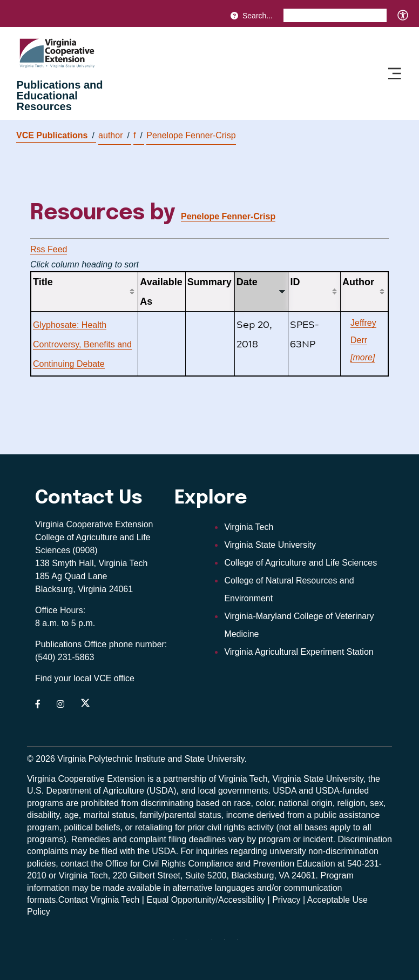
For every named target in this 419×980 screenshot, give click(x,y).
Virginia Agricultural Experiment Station (299, 652)
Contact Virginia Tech (99, 900)
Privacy (286, 900)
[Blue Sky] (177, 944)
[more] (363, 357)
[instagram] (216, 944)
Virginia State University (270, 545)
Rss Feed (49, 249)
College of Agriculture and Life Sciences (300, 563)
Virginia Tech (249, 527)
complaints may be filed (72, 851)
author (114, 136)
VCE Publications (55, 135)
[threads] (203, 944)
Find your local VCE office (85, 678)
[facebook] (190, 944)
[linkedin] (229, 944)
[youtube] (242, 944)
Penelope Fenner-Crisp (191, 135)
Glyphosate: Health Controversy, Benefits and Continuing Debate (82, 344)
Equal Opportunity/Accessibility (206, 900)
